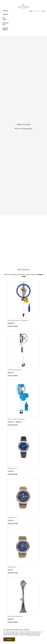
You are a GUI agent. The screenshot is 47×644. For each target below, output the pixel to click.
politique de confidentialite (34, 635)
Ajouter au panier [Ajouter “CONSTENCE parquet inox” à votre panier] (13, 622)
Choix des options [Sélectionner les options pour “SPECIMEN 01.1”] (13, 573)
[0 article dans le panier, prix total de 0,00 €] (43, 11)
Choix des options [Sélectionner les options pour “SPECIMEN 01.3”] (13, 474)
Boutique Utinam (28, 129)
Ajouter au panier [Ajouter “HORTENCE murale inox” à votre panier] (13, 376)
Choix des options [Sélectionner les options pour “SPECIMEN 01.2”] (13, 523)
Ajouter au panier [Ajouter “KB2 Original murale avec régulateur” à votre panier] (13, 326)
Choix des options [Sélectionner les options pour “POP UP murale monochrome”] (13, 425)
